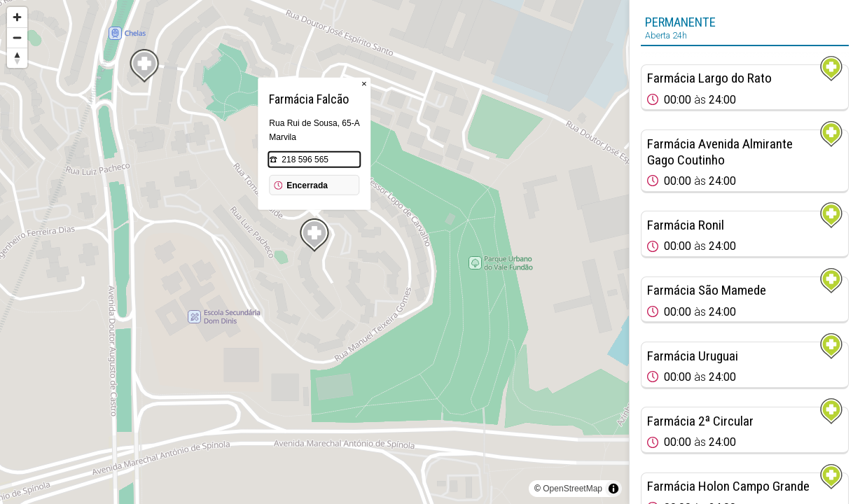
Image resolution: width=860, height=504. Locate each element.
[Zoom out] (17, 37)
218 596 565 (305, 160)
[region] (314, 252)
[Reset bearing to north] (17, 58)
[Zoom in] (17, 17)
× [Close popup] (364, 84)
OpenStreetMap (573, 489)
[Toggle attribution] (613, 489)
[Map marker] (314, 235)
